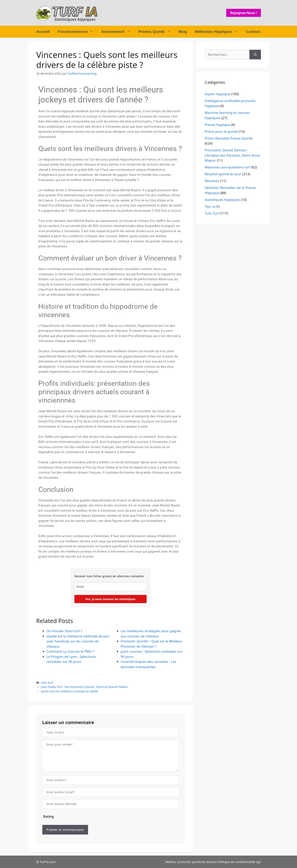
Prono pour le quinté (221, 131)
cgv (258, 862)
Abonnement (118, 32)
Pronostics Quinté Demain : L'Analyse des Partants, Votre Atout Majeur (232, 155)
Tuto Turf (47, 683)
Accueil (43, 32)
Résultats (212, 181)
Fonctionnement (78, 32)
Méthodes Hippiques (218, 32)
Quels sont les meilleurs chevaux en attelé (69, 691)
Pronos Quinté (156, 32)
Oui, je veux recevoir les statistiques (110, 599)
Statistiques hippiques (222, 200)
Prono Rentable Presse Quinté (229, 138)
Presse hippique (218, 125)
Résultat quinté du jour (223, 174)
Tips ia (210, 206)
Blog (183, 32)
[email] (110, 587)
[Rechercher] (255, 55)
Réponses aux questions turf (228, 167)
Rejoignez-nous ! (244, 13)
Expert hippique (217, 94)
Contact (253, 32)
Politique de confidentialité (236, 862)
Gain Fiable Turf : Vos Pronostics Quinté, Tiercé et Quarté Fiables (84, 687)
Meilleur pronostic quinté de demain (191, 862)
